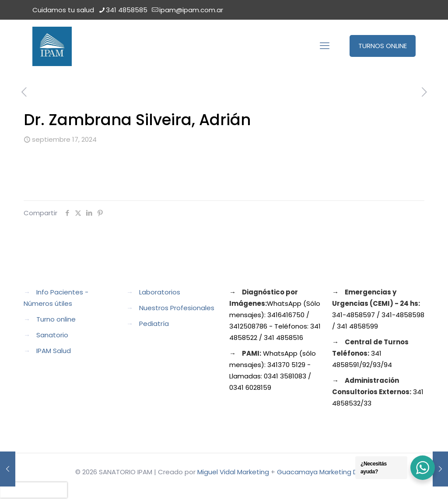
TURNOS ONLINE (383, 46)
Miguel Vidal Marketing (233, 472)
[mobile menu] (325, 46)
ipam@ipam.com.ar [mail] (191, 10)
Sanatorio (52, 335)
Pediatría (154, 324)
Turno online (56, 319)
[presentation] (34, 490)
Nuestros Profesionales (177, 308)
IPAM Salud (54, 351)
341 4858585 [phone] (127, 10)
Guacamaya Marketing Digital (325, 472)
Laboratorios (160, 292)
